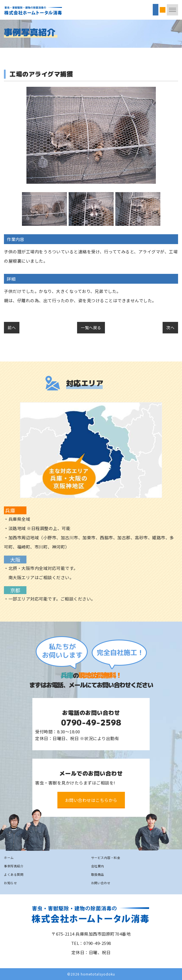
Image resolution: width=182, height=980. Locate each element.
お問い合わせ (101, 883)
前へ (12, 328)
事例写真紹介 (14, 866)
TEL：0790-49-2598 (91, 943)
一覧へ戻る (91, 328)
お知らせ (10, 883)
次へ (170, 328)
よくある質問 (14, 874)
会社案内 (98, 866)
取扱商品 (98, 874)
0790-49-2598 (91, 723)
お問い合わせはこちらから (91, 800)
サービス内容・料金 (106, 858)
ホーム (9, 858)
